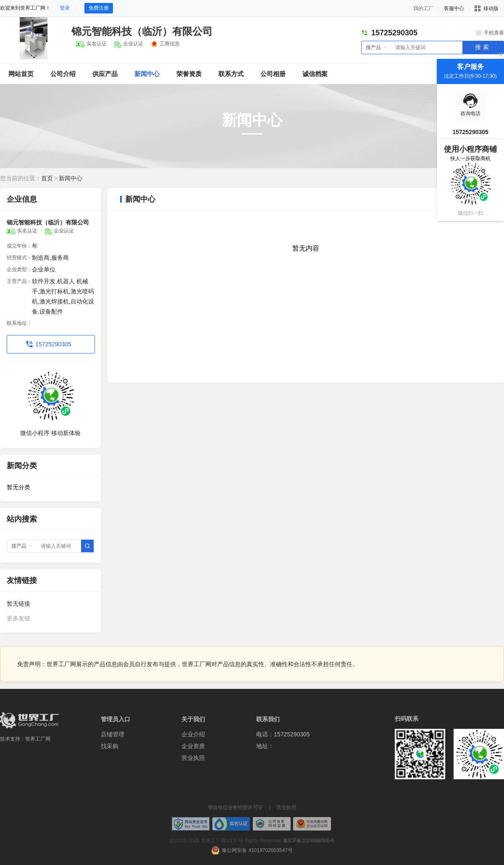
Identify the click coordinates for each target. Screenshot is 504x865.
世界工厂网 (38, 739)
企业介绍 (193, 734)
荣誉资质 (189, 74)
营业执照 (193, 758)
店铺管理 (113, 734)
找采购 (110, 746)
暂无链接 (18, 604)
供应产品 (105, 74)
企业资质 (193, 746)
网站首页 (21, 74)
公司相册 (273, 74)
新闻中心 (147, 74)
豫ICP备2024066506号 (309, 841)
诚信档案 (315, 74)
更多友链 (18, 618)
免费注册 (99, 8)
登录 (65, 8)
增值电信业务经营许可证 (235, 807)
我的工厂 (423, 8)
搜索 (483, 47)
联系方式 (231, 74)
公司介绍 (63, 74)
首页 (47, 178)
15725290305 (53, 344)
